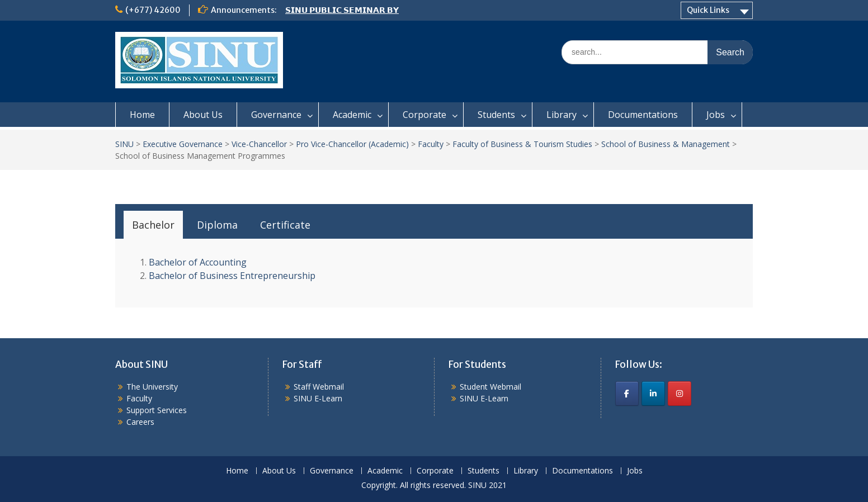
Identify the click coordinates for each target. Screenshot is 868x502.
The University (152, 387)
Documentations (643, 115)
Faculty (431, 144)
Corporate (424, 115)
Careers (140, 422)
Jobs (716, 115)
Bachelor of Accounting (198, 262)
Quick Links (708, 10)
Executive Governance (183, 144)
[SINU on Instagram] (680, 394)
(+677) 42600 (153, 10)
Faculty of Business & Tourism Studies (522, 144)
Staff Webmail (319, 387)
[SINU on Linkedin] (653, 394)
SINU (124, 144)
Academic (352, 115)
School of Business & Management (666, 144)
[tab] (153, 225)
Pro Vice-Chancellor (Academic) (352, 144)
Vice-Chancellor (259, 144)
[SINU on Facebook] (627, 394)
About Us (203, 115)
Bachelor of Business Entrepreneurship (232, 276)
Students (496, 115)
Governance (276, 115)
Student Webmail (490, 387)
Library (562, 115)
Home (142, 115)
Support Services (157, 410)
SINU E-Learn (318, 398)
